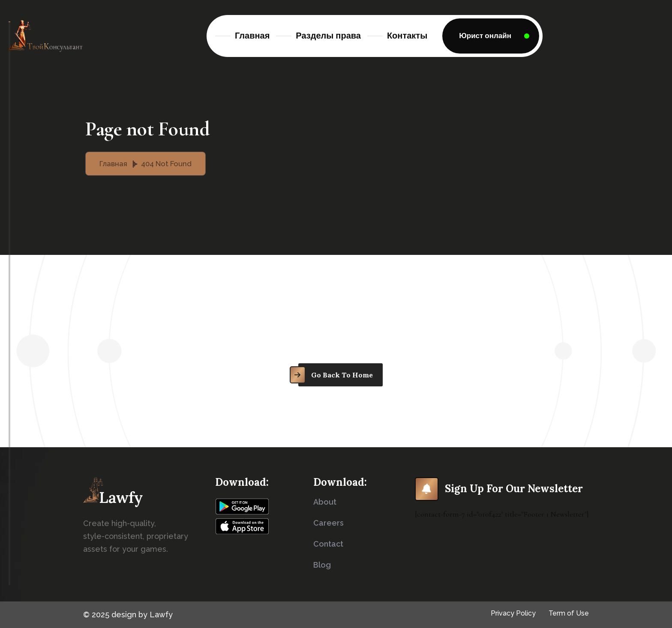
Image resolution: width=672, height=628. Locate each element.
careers (328, 523)
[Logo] (45, 36)
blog (322, 565)
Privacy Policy (513, 613)
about (325, 502)
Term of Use (569, 613)
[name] (491, 36)
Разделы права (328, 36)
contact (328, 544)
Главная (252, 36)
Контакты (407, 36)
